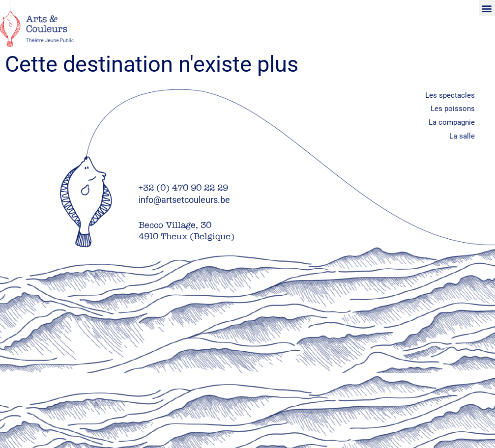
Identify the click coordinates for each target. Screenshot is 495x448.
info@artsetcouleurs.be (184, 200)
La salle (462, 136)
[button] (487, 8)
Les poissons (453, 109)
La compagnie (452, 122)
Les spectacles (450, 95)
